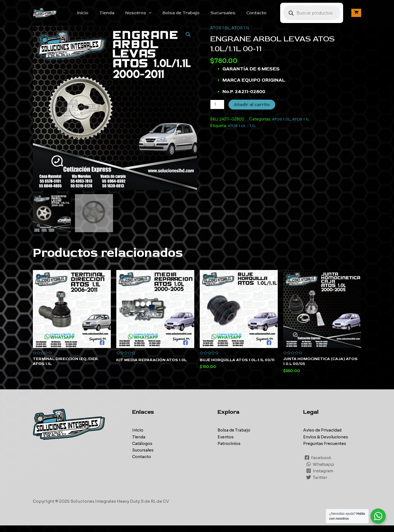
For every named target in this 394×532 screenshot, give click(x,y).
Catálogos (143, 450)
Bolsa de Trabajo (191, 16)
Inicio (99, 16)
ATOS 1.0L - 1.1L (242, 132)
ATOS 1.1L (242, 34)
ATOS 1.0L (220, 34)
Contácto (262, 16)
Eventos (226, 443)
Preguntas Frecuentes (326, 450)
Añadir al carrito (252, 111)
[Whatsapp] (320, 471)
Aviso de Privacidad (324, 437)
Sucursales (231, 16)
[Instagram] (320, 477)
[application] (161, 16)
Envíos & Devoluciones (327, 443)
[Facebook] (318, 464)
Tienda (121, 16)
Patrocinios (230, 450)
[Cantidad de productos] (218, 110)
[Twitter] (317, 484)
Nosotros (150, 16)
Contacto (142, 463)
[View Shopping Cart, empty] (356, 16)
